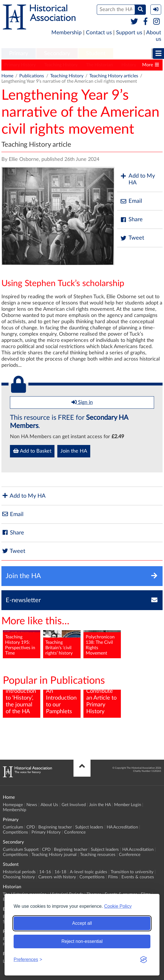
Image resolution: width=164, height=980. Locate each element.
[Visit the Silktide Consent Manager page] (144, 960)
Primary (19, 54)
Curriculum (13, 827)
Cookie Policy (118, 906)
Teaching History (61, 65)
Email (131, 201)
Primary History (20, 65)
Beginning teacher (55, 827)
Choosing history (19, 877)
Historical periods (19, 872)
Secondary (57, 54)
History (129, 65)
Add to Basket (32, 451)
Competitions (15, 832)
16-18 (60, 872)
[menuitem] (19, 54)
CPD (31, 827)
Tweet (132, 238)
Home (7, 76)
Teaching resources (98, 855)
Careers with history (57, 877)
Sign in (82, 402)
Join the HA (74, 451)
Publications (32, 76)
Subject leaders (89, 827)
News (32, 805)
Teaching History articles (114, 76)
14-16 (45, 872)
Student (96, 54)
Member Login (128, 805)
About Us (49, 805)
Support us (129, 33)
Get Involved (74, 805)
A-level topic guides (89, 872)
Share (131, 220)
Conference (75, 832)
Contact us (99, 33)
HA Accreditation (122, 827)
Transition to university (132, 872)
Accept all (82, 923)
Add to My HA (137, 179)
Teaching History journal (54, 855)
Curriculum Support (21, 850)
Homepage (13, 805)
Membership (67, 33)
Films (113, 877)
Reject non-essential (82, 941)
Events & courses (138, 877)
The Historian (99, 65)
